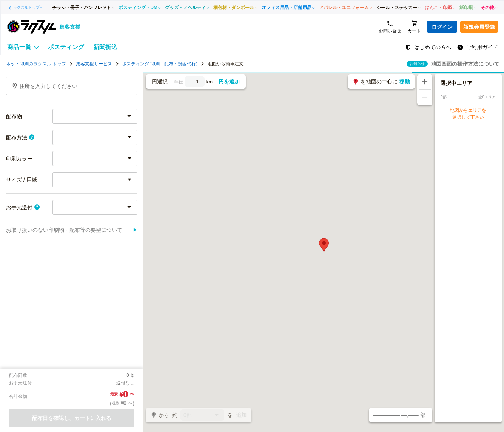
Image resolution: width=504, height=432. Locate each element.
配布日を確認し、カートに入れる (72, 418)
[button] (324, 245)
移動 (405, 82)
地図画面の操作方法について (465, 64)
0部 (202, 416)
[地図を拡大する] (425, 82)
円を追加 (229, 82)
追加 (241, 415)
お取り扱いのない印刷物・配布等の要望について (72, 230)
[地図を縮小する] (425, 97)
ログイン (442, 27)
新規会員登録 (479, 27)
